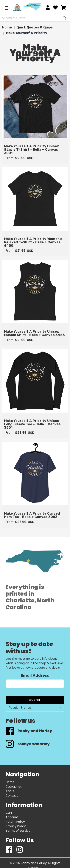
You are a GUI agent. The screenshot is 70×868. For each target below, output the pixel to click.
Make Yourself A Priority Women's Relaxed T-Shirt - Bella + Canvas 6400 (33, 242)
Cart (9, 813)
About (10, 791)
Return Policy (15, 822)
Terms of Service (18, 831)
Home (10, 782)
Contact (12, 795)
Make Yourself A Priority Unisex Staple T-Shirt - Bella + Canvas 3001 (32, 150)
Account (12, 817)
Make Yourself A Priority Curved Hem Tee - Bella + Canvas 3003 (32, 515)
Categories (14, 786)
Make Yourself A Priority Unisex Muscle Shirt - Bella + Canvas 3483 (35, 333)
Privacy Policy (16, 826)
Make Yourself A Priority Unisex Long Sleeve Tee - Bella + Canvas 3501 (32, 424)
